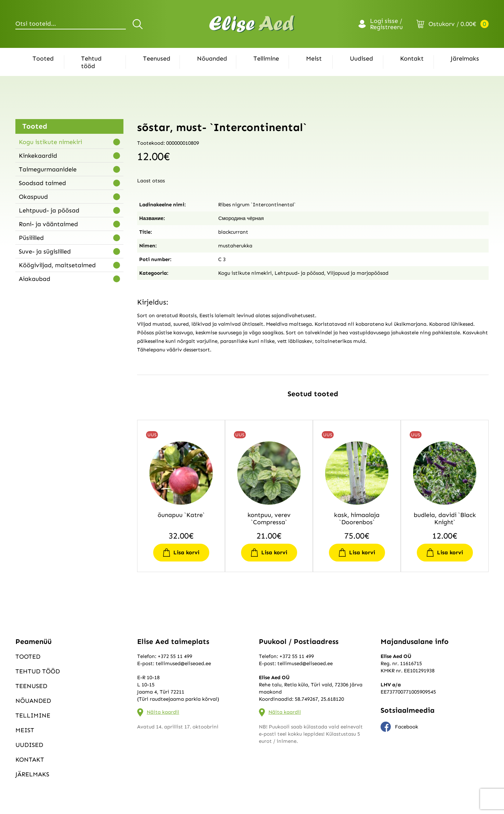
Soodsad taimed (42, 183)
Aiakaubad (35, 279)
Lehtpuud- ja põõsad (49, 210)
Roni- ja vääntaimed (48, 224)
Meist (314, 59)
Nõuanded (212, 59)
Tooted (43, 59)
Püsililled (31, 238)
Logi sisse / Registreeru (386, 24)
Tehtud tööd (91, 62)
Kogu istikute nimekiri (50, 142)
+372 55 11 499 (175, 656)
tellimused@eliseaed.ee (183, 663)
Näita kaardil (163, 712)
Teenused (157, 59)
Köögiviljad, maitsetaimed (57, 265)
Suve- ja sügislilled (45, 251)
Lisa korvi (186, 552)
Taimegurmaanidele (48, 169)
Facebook (399, 727)
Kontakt (412, 59)
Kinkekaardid (38, 156)
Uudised (361, 59)
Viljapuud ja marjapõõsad (358, 273)
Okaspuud (33, 197)
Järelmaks (465, 59)
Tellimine (266, 59)
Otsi (139, 24)
